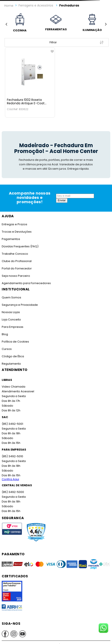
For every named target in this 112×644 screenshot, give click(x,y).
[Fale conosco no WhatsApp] (103, 628)
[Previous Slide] (6, 24)
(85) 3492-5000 (13, 492)
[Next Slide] (106, 24)
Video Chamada (14, 387)
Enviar (62, 200)
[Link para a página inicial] (9, 6)
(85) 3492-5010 (12, 456)
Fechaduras (69, 5)
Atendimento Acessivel (18, 391)
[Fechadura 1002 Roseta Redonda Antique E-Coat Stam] (30, 82)
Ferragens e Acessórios (36, 5)
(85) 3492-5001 (12, 424)
